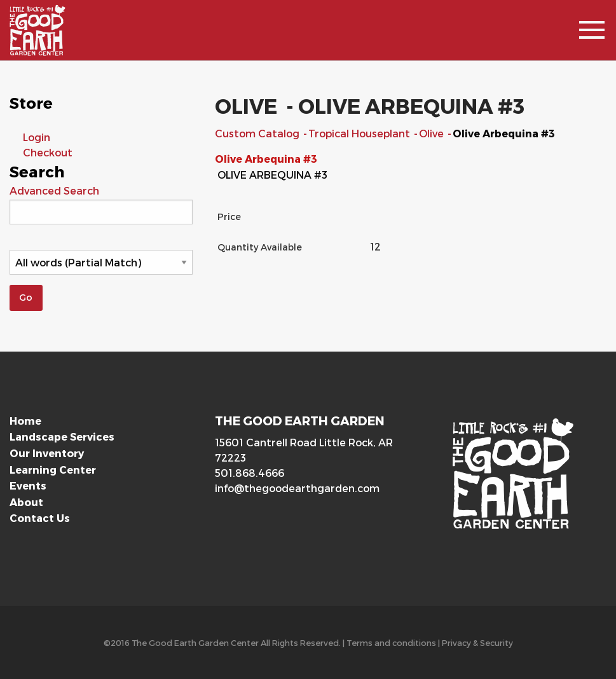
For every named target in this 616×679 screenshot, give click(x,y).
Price (229, 216)
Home (25, 421)
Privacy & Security (477, 642)
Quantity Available (260, 247)
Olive (433, 133)
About (26, 502)
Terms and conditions (391, 642)
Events (28, 485)
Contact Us (40, 518)
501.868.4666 (250, 473)
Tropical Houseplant (360, 133)
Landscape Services (62, 436)
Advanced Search (54, 190)
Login (37, 137)
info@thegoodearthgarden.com (297, 488)
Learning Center (53, 470)
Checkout (48, 152)
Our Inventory (47, 453)
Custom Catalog (258, 133)
